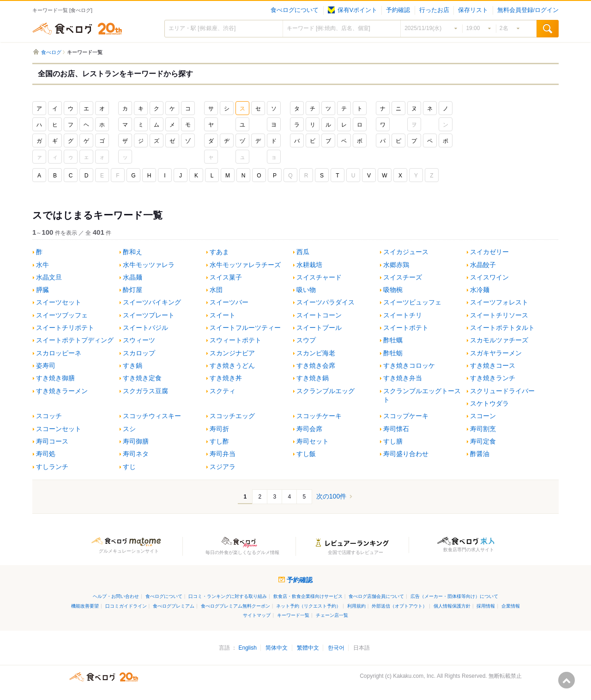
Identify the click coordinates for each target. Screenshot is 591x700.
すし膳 (393, 441)
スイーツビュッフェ (412, 302)
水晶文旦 (49, 277)
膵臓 (42, 290)
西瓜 (303, 252)
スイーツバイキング (152, 302)
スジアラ (223, 467)
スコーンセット (59, 429)
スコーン (483, 416)
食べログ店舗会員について (376, 596)
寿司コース (52, 441)
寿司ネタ (136, 454)
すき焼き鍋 (313, 378)
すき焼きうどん (232, 366)
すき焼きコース (493, 366)
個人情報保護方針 (452, 606)
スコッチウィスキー (152, 416)
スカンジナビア (232, 353)
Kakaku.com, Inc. (414, 676)
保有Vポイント (353, 10)
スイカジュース (406, 252)
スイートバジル (145, 328)
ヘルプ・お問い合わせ (116, 596)
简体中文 (277, 648)
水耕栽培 (309, 265)
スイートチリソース (499, 315)
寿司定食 (483, 441)
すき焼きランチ (493, 378)
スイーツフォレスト (499, 302)
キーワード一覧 (293, 615)
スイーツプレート (149, 315)
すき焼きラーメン (62, 391)
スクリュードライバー (502, 391)
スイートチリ (403, 315)
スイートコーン (319, 315)
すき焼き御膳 (55, 378)
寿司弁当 (223, 454)
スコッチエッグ (232, 416)
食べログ (77, 29)
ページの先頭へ (567, 680)
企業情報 (511, 606)
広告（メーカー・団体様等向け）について (454, 596)
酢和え (133, 252)
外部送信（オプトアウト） (399, 606)
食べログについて (295, 10)
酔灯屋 (133, 290)
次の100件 (331, 496)
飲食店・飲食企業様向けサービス (308, 596)
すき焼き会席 (316, 366)
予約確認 (398, 10)
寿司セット (313, 441)
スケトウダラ (489, 404)
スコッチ (49, 416)
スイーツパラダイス (326, 302)
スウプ (306, 340)
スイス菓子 (226, 277)
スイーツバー (229, 302)
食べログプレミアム (174, 606)
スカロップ (139, 353)
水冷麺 (480, 290)
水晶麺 (133, 277)
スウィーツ (139, 340)
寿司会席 (309, 429)
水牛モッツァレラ (149, 265)
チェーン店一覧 (332, 615)
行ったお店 (434, 10)
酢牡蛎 (393, 353)
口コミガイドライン (126, 606)
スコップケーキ (406, 416)
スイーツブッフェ (62, 315)
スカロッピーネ (59, 353)
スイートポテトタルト (502, 328)
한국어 (336, 648)
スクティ (223, 391)
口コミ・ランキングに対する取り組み (228, 596)
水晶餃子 (483, 265)
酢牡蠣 (393, 340)
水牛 (42, 265)
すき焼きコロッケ (409, 366)
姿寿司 (46, 366)
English (247, 648)
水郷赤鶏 (396, 265)
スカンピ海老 (316, 353)
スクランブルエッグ (326, 391)
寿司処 (46, 454)
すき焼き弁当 (403, 378)
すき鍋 (133, 366)
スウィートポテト (235, 340)
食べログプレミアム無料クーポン (235, 606)
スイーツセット (59, 302)
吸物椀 (393, 290)
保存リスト (473, 10)
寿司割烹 (483, 429)
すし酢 (219, 441)
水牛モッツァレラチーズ (245, 265)
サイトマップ (257, 615)
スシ (129, 429)
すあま (219, 252)
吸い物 (306, 290)
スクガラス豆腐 (145, 391)
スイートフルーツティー (245, 328)
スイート (223, 315)
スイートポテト (406, 328)
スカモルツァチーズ (499, 340)
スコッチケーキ (319, 416)
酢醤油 (480, 454)
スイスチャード (319, 277)
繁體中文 (308, 648)
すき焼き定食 (142, 378)
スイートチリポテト (65, 328)
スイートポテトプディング (75, 340)
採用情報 (486, 606)
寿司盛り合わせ (406, 454)
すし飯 (306, 454)
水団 (216, 290)
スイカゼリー (489, 252)
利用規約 (356, 606)
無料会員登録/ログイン (528, 10)
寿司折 (219, 429)
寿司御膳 (136, 441)
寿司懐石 (396, 429)
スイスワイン (489, 277)
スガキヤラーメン (496, 353)
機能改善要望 (85, 606)
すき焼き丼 (226, 378)
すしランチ (52, 467)
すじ (129, 467)
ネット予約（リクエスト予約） (308, 606)
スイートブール (319, 328)
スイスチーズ (403, 277)
